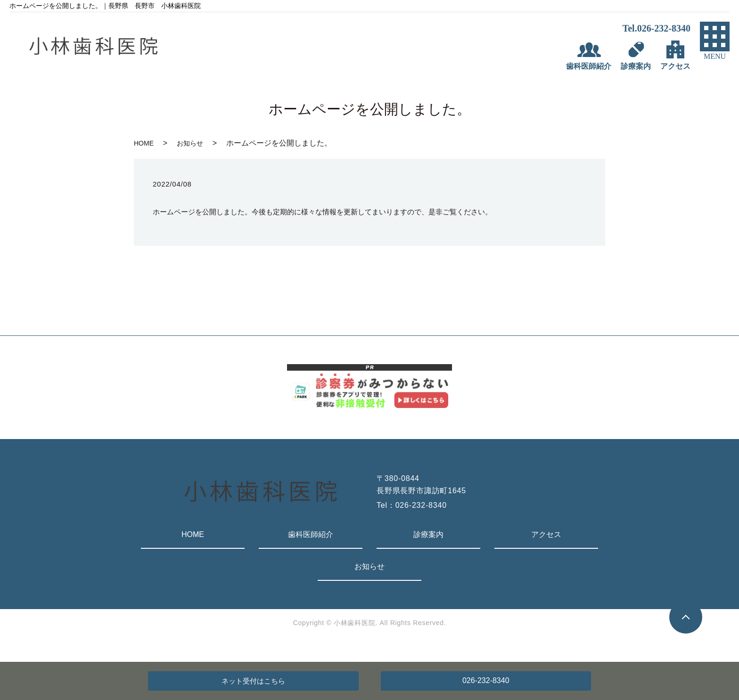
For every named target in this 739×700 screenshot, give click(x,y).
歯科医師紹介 (311, 534)
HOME (144, 143)
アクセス (546, 534)
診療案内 (428, 534)
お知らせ (190, 143)
